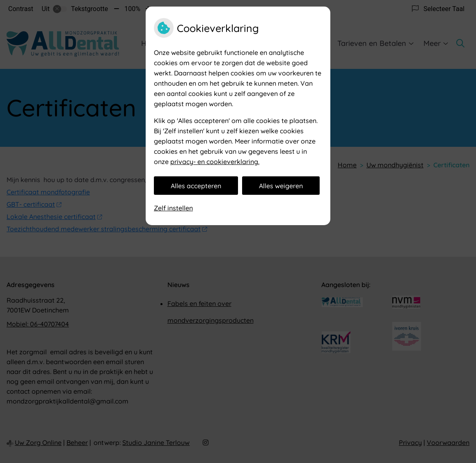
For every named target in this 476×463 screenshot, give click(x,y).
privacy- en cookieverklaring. (215, 162)
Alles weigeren (281, 186)
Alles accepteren (196, 186)
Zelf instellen (173, 208)
